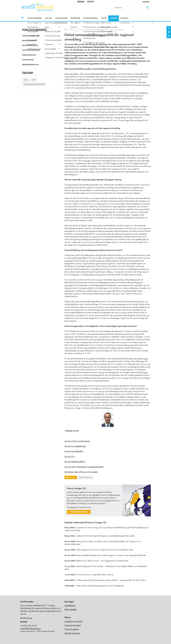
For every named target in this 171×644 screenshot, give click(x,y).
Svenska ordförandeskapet (34, 84)
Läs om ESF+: (70, 456)
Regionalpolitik (29, 41)
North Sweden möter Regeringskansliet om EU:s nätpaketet (94, 586)
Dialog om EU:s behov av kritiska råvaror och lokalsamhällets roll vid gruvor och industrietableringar (102, 543)
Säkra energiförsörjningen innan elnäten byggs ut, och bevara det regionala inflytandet (105, 555)
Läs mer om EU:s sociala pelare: (77, 441)
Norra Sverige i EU (85, 477)
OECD (26, 80)
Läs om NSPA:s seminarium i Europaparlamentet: (84, 467)
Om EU (104, 18)
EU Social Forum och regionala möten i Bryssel (89, 575)
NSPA (34, 80)
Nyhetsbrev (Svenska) (73, 621)
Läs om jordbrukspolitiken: (75, 461)
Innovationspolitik (31, 50)
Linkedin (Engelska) (72, 633)
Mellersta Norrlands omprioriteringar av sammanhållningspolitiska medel (100, 536)
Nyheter (114, 18)
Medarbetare (70, 605)
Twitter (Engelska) (72, 629)
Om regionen (61, 18)
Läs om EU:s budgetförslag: (75, 446)
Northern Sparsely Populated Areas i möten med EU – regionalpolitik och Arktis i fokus (105, 580)
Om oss (48, 18)
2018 (80, 30)
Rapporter (75, 18)
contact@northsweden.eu (30, 628)
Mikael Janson (85, 507)
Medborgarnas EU (30, 65)
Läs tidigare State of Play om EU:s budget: (81, 472)
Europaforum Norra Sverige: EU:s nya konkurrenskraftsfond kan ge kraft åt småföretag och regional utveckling (106, 529)
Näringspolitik (29, 55)
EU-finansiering (91, 18)
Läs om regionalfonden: (74, 451)
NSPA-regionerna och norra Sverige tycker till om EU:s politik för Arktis (99, 550)
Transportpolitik (30, 45)
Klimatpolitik (28, 60)
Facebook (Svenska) (73, 625)
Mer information (79, 512)
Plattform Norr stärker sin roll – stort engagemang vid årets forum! (96, 561)
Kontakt (146, 2)
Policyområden (35, 18)
